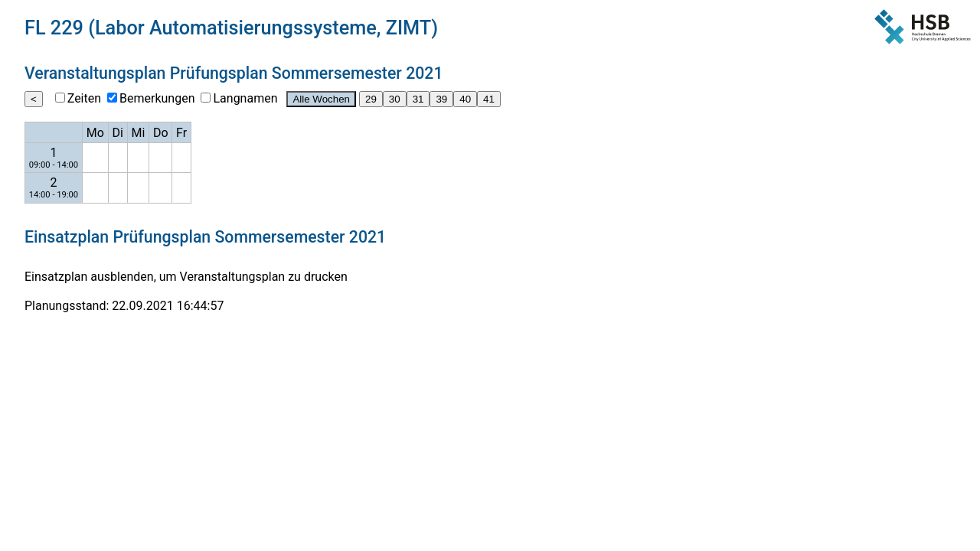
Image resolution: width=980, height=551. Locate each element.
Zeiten (84, 98)
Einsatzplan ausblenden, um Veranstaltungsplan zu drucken (186, 277)
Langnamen (245, 98)
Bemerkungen (157, 98)
